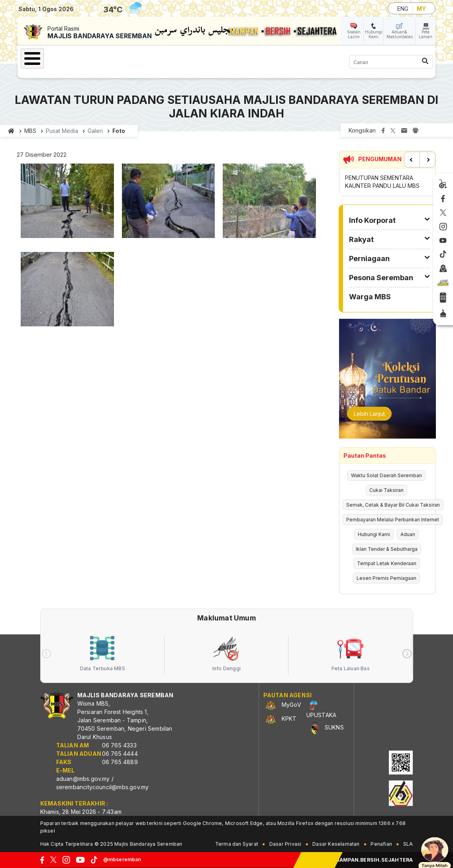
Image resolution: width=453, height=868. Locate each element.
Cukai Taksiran (386, 490)
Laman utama (11, 131)
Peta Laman (426, 34)
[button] (67, 203)
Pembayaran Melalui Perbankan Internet (393, 520)
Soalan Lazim (354, 34)
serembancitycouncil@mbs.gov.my (103, 787)
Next (428, 160)
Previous (412, 160)
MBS (30, 131)
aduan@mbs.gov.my (83, 779)
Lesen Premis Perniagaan (386, 578)
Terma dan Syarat (237, 844)
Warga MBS (370, 297)
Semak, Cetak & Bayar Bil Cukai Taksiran (393, 505)
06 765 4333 (119, 745)
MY (421, 9)
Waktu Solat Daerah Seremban (386, 475)
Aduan (408, 534)
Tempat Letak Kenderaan (387, 563)
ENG (403, 9)
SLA (408, 844)
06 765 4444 (120, 754)
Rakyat (361, 239)
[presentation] (46, 654)
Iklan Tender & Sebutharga (387, 549)
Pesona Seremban (381, 278)
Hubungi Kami (374, 34)
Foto (119, 131)
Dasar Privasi (285, 844)
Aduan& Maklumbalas (400, 34)
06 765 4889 (120, 762)
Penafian (381, 844)
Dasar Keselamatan (336, 844)
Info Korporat (372, 220)
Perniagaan (369, 258)
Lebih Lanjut (369, 414)
